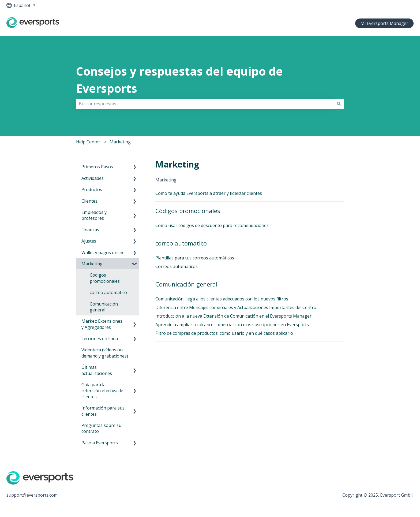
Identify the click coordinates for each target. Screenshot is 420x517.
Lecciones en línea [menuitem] (100, 339)
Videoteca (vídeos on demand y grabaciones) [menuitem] (105, 353)
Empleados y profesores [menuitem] (94, 215)
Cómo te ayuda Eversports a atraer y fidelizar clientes (209, 193)
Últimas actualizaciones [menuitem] (97, 370)
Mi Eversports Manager (384, 23)
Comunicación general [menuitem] (104, 307)
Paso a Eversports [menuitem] (100, 443)
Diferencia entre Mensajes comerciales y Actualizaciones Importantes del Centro (236, 307)
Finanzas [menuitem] (90, 230)
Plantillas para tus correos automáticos (195, 258)
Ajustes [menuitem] (89, 241)
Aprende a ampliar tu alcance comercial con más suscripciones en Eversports (232, 325)
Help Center (88, 142)
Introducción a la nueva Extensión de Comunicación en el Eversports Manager (233, 316)
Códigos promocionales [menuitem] (105, 278)
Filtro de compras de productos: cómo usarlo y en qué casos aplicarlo (224, 333)
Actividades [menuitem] (93, 178)
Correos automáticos (177, 266)
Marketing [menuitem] (92, 264)
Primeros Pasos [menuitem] (97, 167)
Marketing (120, 142)
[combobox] (205, 104)
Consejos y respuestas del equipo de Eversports (179, 80)
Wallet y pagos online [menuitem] (103, 252)
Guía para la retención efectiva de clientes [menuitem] (102, 391)
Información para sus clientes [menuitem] (103, 411)
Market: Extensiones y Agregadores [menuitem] (102, 324)
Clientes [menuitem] (89, 201)
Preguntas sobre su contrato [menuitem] (101, 428)
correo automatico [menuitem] (108, 292)
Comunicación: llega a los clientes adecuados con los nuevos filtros (222, 299)
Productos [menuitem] (92, 189)
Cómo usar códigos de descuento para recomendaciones (212, 225)
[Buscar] (339, 104)
